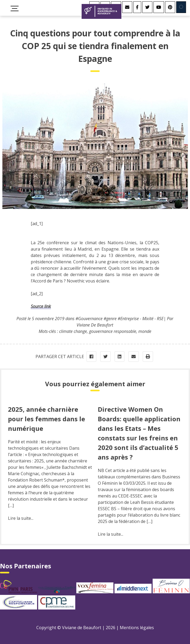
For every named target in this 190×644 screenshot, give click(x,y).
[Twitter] (147, 7)
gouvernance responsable (113, 331)
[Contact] (127, 7)
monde (145, 331)
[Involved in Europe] (181, 7)
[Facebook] (137, 7)
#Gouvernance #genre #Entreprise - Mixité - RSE (120, 319)
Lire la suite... (21, 518)
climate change (73, 331)
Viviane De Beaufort (95, 325)
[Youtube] (159, 7)
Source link (41, 306)
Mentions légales (137, 628)
